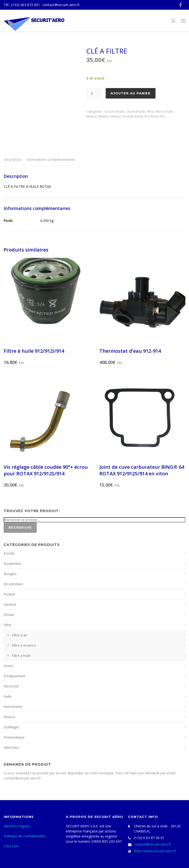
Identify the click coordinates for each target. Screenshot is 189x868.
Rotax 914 (158, 116)
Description (13, 159)
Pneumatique (14, 737)
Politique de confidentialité (24, 836)
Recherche (20, 527)
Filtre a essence (24, 645)
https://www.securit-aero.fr (155, 851)
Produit (128, 116)
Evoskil (9, 553)
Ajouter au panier (131, 93)
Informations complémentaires (51, 159)
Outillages (11, 727)
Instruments (13, 707)
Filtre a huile (164, 111)
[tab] (13, 160)
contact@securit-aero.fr (61, 5)
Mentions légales (17, 826)
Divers (9, 666)
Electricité (11, 686)
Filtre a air (19, 635)
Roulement (12, 564)
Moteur (92, 116)
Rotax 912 (142, 116)
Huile (8, 696)
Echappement (14, 676)
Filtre (150, 111)
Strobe (9, 615)
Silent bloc (12, 747)
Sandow (10, 604)
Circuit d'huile (114, 111)
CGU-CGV (11, 846)
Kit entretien (13, 584)
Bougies (10, 574)
